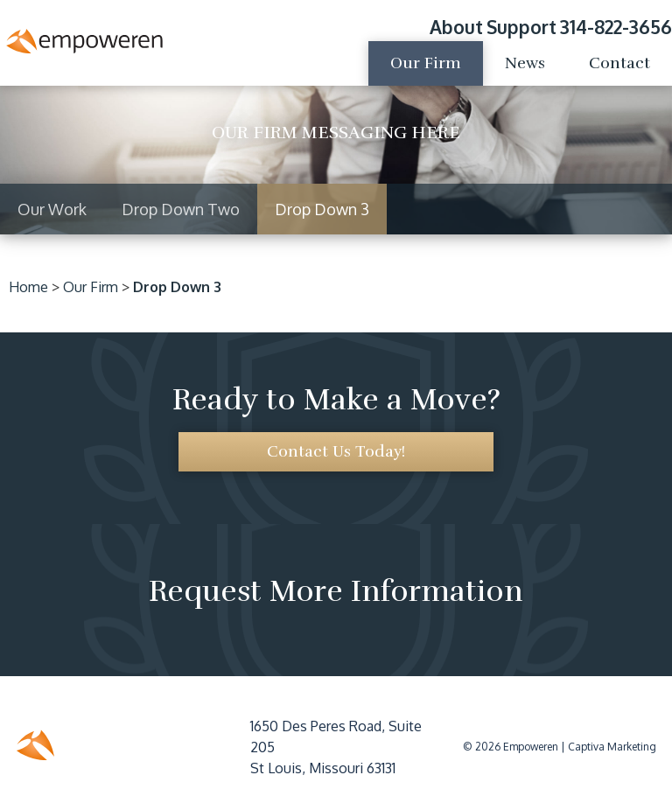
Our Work (52, 209)
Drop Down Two (181, 209)
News (525, 63)
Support (521, 27)
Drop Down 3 (322, 209)
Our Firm (426, 63)
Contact (619, 63)
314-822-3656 (616, 27)
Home (28, 287)
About (456, 27)
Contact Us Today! (336, 451)
